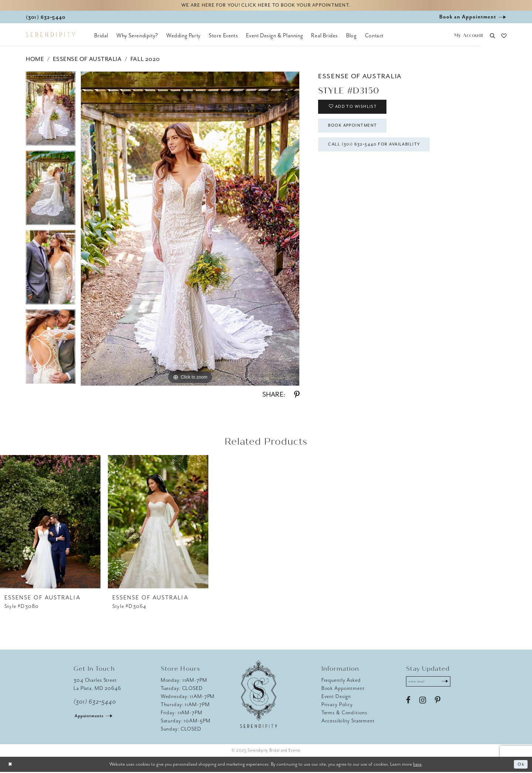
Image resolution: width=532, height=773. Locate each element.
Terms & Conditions (344, 714)
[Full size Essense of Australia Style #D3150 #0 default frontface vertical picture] (190, 230)
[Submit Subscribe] (450, 683)
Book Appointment (357, 130)
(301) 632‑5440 (95, 703)
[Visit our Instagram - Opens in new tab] (423, 703)
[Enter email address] (431, 683)
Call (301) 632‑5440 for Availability (381, 151)
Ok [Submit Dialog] (520, 765)
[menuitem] (101, 37)
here (417, 765)
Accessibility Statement (348, 722)
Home (35, 60)
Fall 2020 (145, 60)
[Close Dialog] (11, 765)
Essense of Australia (87, 60)
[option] (51, 112)
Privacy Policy (337, 706)
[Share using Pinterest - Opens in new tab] (297, 396)
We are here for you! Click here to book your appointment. (266, 6)
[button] (469, 37)
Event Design (336, 697)
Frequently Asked (341, 681)
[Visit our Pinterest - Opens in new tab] (438, 703)
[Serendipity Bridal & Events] (50, 36)
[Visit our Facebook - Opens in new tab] (408, 703)
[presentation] (50, 523)
